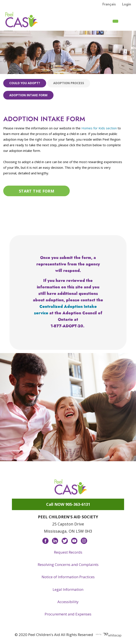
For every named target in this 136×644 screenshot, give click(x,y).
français (109, 4)
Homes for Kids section (99, 128)
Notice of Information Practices (68, 577)
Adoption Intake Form (28, 95)
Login (127, 4)
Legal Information (68, 589)
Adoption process (69, 83)
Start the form (36, 191)
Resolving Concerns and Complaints (68, 565)
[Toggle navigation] (128, 21)
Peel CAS (22, 20)
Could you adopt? (25, 83)
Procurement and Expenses (68, 614)
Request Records (68, 552)
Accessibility (68, 602)
